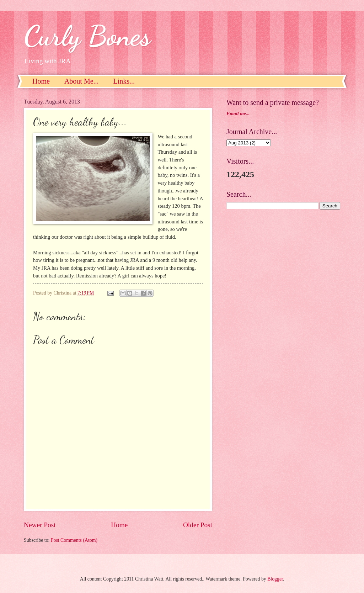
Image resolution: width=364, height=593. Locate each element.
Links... (124, 81)
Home (41, 81)
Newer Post (40, 525)
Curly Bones (87, 36)
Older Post (198, 525)
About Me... (82, 81)
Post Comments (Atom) (74, 540)
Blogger (275, 579)
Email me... (238, 114)
